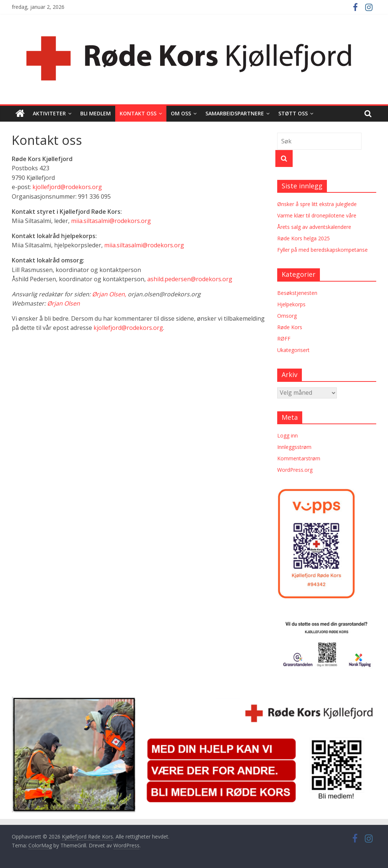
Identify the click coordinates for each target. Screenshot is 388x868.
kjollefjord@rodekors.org (67, 187)
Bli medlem (96, 113)
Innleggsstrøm (294, 447)
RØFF (284, 339)
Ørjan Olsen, (109, 294)
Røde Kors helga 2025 (304, 238)
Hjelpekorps (291, 304)
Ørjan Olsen (64, 303)
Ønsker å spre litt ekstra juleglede (317, 204)
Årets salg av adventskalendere (314, 227)
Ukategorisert (293, 350)
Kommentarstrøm (299, 458)
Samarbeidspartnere (235, 113)
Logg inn (288, 435)
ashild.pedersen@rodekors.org (190, 279)
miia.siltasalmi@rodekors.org (111, 221)
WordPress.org (295, 470)
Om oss (181, 113)
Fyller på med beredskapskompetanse (322, 250)
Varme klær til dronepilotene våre (317, 215)
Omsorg (287, 316)
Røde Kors (290, 327)
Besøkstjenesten (297, 293)
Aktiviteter (49, 113)
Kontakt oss (138, 113)
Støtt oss (293, 113)
